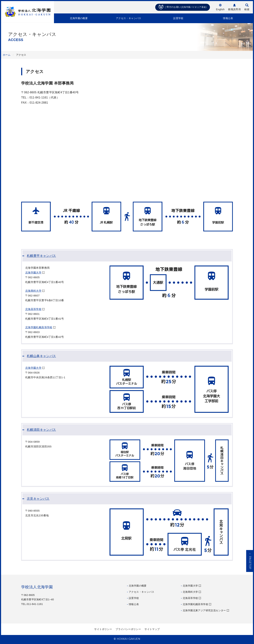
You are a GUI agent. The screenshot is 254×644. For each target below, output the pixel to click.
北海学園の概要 (79, 18)
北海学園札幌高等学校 (39, 327)
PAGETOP (250, 561)
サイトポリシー (103, 629)
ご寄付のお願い (183, 7)
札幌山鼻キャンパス (41, 356)
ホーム (7, 55)
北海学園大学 (33, 273)
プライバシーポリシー (128, 629)
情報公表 (228, 18)
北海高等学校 (33, 309)
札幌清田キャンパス (41, 430)
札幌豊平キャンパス (41, 256)
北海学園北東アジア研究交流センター (204, 610)
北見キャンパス (38, 499)
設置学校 (178, 18)
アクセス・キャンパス (129, 18)
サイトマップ (152, 629)
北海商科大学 (33, 291)
